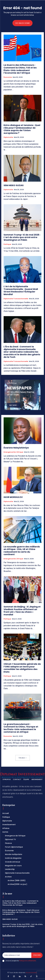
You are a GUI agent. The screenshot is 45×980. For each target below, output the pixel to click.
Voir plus (23, 758)
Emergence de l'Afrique (13, 452)
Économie (8, 77)
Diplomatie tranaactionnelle (16, 299)
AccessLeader (32, 973)
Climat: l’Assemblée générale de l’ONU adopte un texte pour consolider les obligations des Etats (22, 668)
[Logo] (23, 775)
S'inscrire (37, 955)
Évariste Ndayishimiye (16, 448)
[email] (17, 955)
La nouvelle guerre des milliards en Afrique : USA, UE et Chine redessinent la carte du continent (22, 551)
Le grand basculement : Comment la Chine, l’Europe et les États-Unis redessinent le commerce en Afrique (21, 728)
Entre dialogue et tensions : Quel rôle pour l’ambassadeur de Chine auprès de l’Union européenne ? (22, 129)
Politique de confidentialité (28, 961)
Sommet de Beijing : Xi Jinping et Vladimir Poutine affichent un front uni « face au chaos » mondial (22, 611)
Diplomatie (8, 137)
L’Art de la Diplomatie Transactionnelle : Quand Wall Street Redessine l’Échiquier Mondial (21, 290)
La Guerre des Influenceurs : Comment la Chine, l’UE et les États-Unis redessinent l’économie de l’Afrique (20, 69)
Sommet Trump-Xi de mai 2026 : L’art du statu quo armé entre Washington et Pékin (22, 237)
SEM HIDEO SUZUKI (14, 185)
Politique (7, 244)
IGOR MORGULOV (13, 497)
